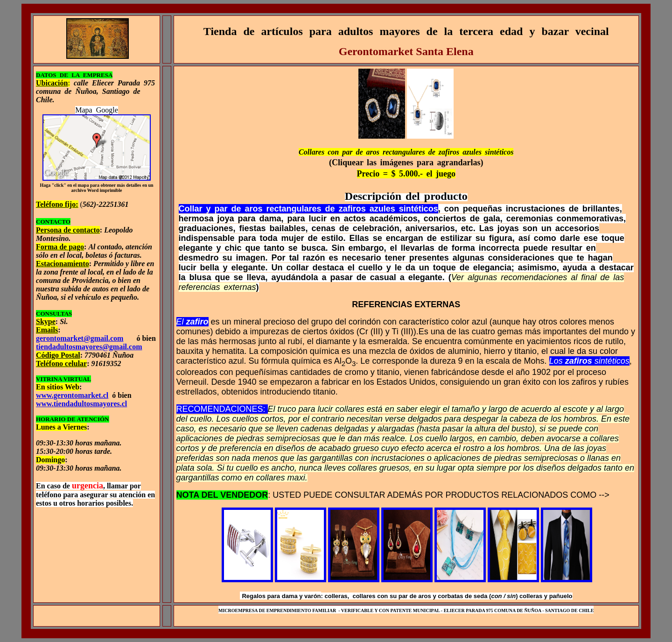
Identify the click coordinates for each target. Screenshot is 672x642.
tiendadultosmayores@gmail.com (89, 347)
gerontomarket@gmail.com (80, 338)
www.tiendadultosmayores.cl (81, 404)
